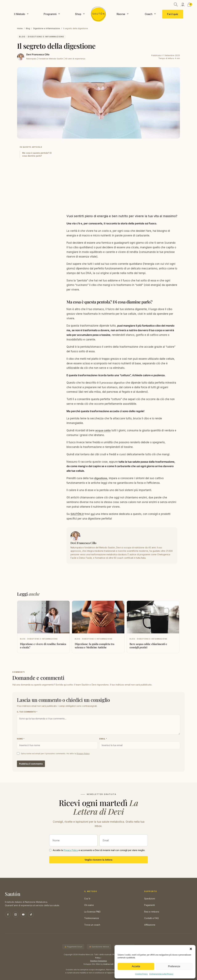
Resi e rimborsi (152, 912)
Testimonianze (92, 918)
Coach (149, 14)
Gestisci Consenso (98, 961)
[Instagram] (16, 915)
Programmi (50, 14)
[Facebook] (8, 915)
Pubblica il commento (31, 764)
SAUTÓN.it (77, 514)
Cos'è (87, 899)
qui (93, 514)
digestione (101, 478)
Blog (28, 28)
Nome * (21, 739)
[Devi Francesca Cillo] (21, 57)
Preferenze (174, 966)
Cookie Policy (141, 974)
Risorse (121, 14)
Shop (78, 14)
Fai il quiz (173, 14)
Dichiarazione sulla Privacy (161, 974)
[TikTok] (31, 915)
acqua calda (103, 430)
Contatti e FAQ (151, 918)
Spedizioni (150, 899)
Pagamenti (150, 905)
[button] (191, 949)
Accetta (136, 966)
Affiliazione (150, 925)
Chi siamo (89, 905)
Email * (103, 739)
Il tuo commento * (27, 712)
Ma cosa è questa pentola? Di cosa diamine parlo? (37, 154)
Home (20, 28)
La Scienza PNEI (92, 912)
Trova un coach (92, 925)
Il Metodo (20, 14)
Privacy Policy (83, 754)
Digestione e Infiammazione (47, 28)
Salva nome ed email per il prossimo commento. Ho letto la (55, 754)
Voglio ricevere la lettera (98, 860)
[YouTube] (23, 915)
